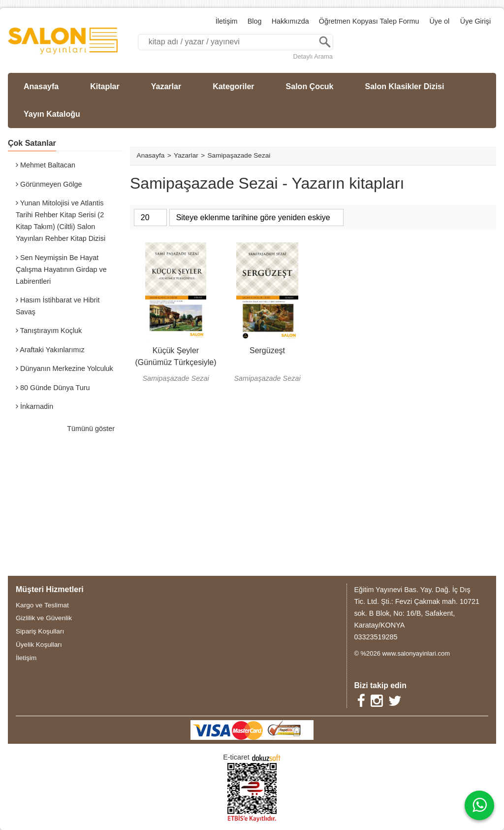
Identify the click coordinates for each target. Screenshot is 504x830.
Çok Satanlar (32, 143)
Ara (325, 42)
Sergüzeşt (267, 350)
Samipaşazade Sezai (175, 378)
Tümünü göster (91, 429)
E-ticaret (236, 757)
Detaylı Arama (313, 56)
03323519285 (376, 637)
